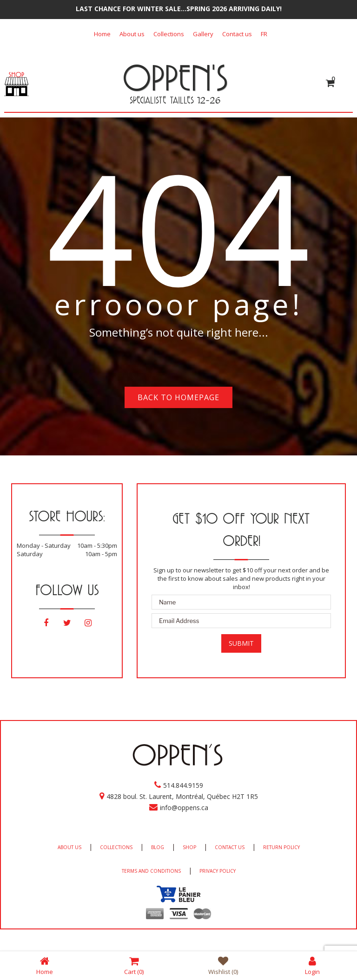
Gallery (203, 34)
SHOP (189, 847)
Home (102, 34)
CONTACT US (230, 847)
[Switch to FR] (264, 34)
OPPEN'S (175, 78)
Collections (169, 34)
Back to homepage (178, 397)
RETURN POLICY (281, 847)
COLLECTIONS (116, 847)
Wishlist (223, 965)
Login (312, 965)
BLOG (158, 847)
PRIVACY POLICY (218, 871)
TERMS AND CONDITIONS (151, 871)
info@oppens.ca (184, 808)
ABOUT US (69, 847)
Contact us (237, 34)
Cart (134, 965)
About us (132, 34)
